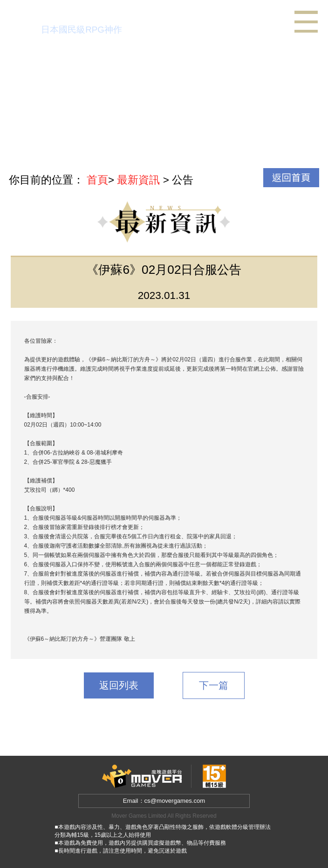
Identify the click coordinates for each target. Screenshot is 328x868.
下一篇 (214, 685)
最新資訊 (138, 180)
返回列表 (119, 685)
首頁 (97, 180)
